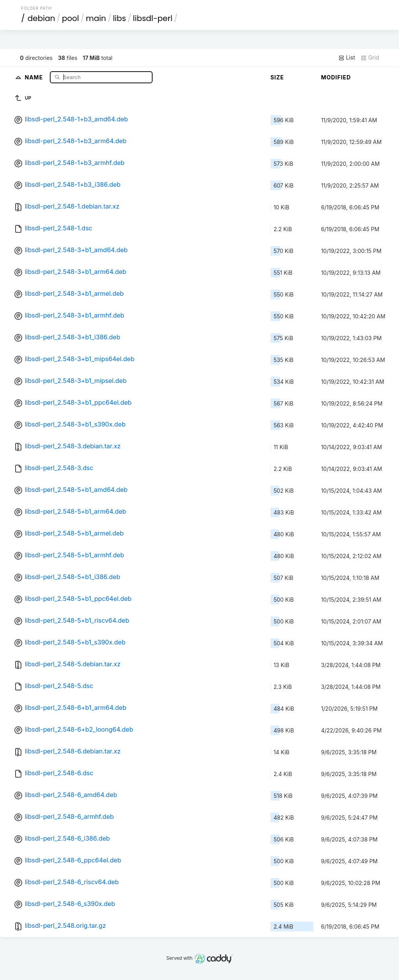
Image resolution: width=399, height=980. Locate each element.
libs (120, 18)
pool (70, 18)
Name (34, 77)
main (96, 18)
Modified (336, 77)
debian (41, 18)
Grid (370, 58)
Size (277, 77)
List (347, 58)
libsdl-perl (153, 18)
